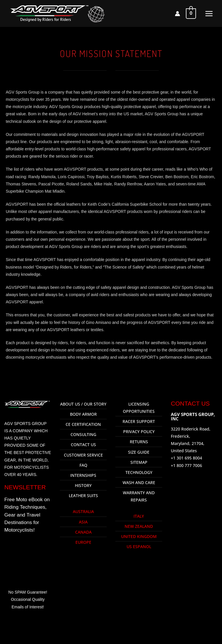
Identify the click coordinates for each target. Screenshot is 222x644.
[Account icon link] (177, 14)
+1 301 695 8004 (186, 458)
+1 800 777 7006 (186, 465)
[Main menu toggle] (209, 14)
